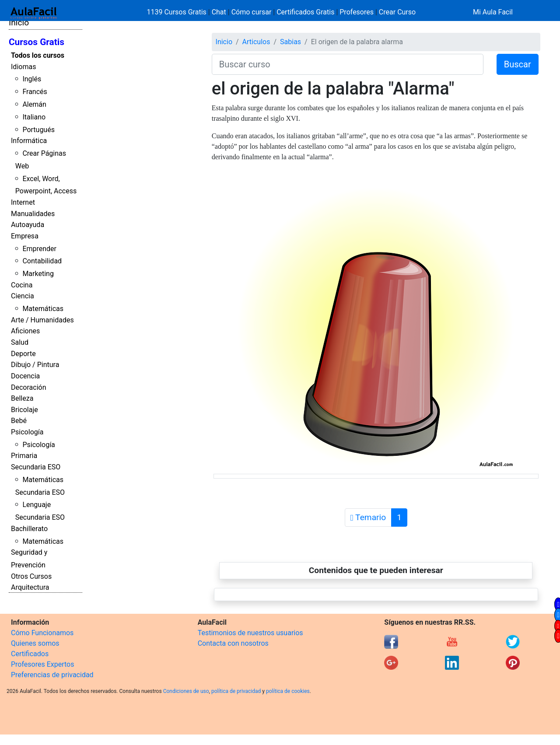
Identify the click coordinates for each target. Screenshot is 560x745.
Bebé (19, 421)
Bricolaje (24, 410)
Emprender (39, 249)
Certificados (30, 654)
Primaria (24, 456)
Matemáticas (43, 309)
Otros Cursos (31, 576)
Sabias (290, 42)
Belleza (22, 398)
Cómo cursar (252, 12)
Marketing (38, 274)
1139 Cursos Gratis (178, 12)
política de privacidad (236, 691)
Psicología (27, 432)
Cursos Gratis (37, 42)
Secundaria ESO (36, 467)
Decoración (29, 387)
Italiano (34, 117)
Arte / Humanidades (42, 320)
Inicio (19, 23)
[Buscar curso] (348, 64)
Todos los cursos (38, 55)
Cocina (22, 285)
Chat (219, 12)
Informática (29, 141)
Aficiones (25, 331)
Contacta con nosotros (233, 643)
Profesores (357, 12)
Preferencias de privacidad (52, 675)
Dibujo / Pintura (35, 365)
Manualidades (33, 214)
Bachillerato (29, 529)
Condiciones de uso (186, 691)
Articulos (256, 42)
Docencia (25, 376)
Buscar (518, 64)
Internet (23, 202)
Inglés (32, 79)
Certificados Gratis (305, 12)
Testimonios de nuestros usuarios (250, 633)
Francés (35, 92)
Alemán (34, 104)
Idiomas (23, 67)
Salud (20, 342)
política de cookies (288, 691)
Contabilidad (42, 261)
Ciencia (23, 296)
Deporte (23, 354)
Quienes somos (35, 643)
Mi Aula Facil (493, 12)
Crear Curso (397, 12)
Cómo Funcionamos (42, 633)
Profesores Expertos (42, 664)
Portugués (38, 130)
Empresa (25, 236)
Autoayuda (28, 225)
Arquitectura (30, 587)
